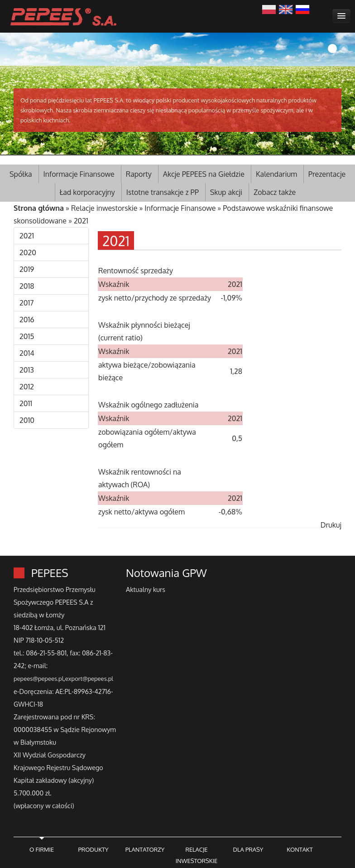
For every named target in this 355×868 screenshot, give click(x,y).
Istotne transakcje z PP (163, 192)
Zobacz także (275, 192)
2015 (27, 336)
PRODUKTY (93, 849)
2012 (27, 387)
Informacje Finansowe (79, 174)
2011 (26, 403)
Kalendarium (276, 174)
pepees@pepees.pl (38, 679)
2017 (27, 303)
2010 (27, 420)
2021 (81, 221)
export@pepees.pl (89, 679)
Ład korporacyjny (87, 192)
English (286, 9)
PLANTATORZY (145, 849)
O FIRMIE (42, 849)
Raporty (139, 174)
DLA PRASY (248, 849)
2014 (27, 353)
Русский (302, 9)
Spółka (21, 174)
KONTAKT (300, 849)
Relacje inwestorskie (104, 208)
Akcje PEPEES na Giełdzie (204, 174)
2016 (27, 320)
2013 (27, 370)
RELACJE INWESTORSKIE (197, 855)
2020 (28, 252)
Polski (269, 9)
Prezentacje (327, 174)
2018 (27, 286)
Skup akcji (226, 192)
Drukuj (331, 525)
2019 (27, 269)
